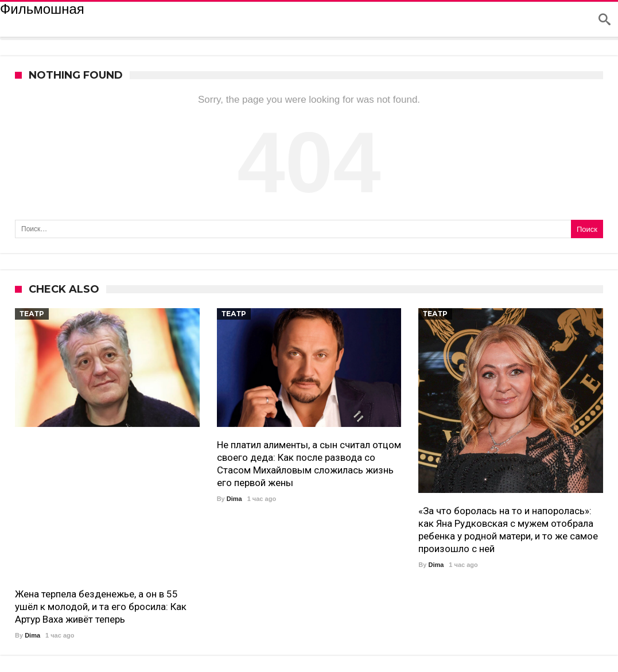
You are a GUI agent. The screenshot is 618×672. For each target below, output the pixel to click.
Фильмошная (42, 9)
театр (32, 314)
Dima (32, 635)
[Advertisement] (107, 510)
